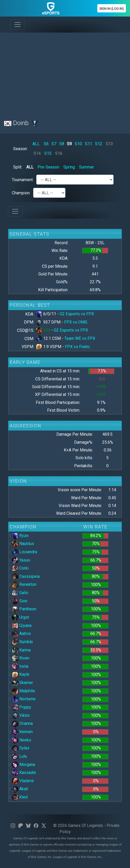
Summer (86, 167)
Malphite (23, 691)
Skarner (22, 683)
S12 (99, 144)
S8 (62, 144)
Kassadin (24, 773)
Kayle (21, 674)
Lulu (19, 756)
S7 (54, 144)
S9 (69, 144)
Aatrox (21, 633)
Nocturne (24, 699)
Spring (69, 167)
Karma (21, 650)
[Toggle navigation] (18, 25)
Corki (20, 568)
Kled (20, 797)
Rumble (22, 642)
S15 (48, 153)
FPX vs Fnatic (77, 347)
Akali (20, 789)
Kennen (22, 732)
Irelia (20, 666)
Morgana (23, 765)
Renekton (24, 584)
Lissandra (24, 552)
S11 (89, 144)
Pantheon (24, 609)
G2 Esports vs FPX (77, 314)
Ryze (20, 536)
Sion (20, 601)
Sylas (21, 748)
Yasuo (21, 560)
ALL (36, 144)
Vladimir (23, 781)
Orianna (22, 723)
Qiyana (22, 625)
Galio (20, 593)
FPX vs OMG (76, 322)
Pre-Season (48, 167)
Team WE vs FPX (80, 338)
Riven (21, 658)
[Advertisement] (65, 73)
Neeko (21, 740)
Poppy (21, 707)
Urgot (20, 617)
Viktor (21, 715)
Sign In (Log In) (112, 9)
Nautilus (23, 544)
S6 (46, 144)
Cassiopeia (26, 576)
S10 (78, 144)
